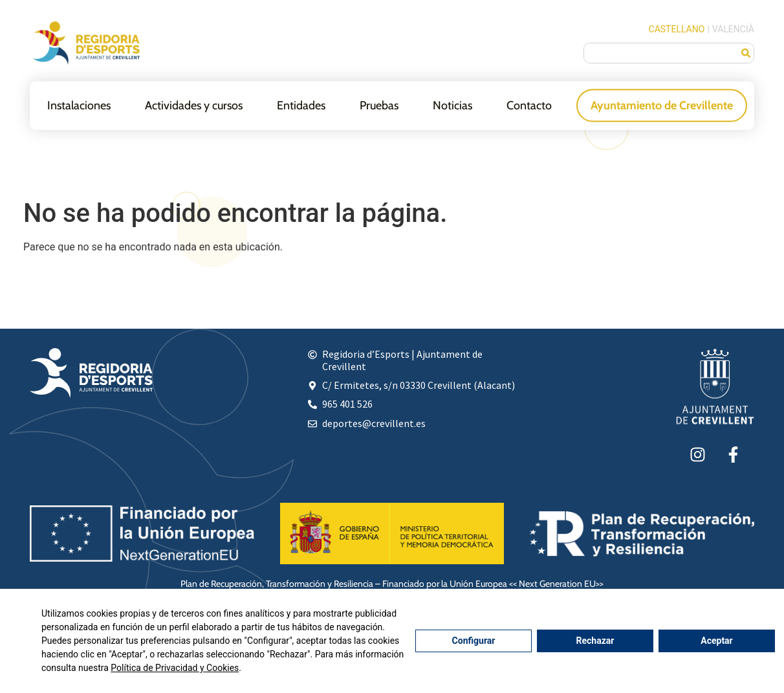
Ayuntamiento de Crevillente (662, 105)
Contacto (529, 105)
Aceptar (717, 641)
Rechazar (595, 641)
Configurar (474, 641)
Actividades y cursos (194, 105)
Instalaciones (79, 105)
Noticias (452, 105)
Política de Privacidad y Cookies (175, 668)
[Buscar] (746, 53)
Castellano (677, 29)
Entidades (301, 105)
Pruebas (379, 105)
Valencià (733, 29)
